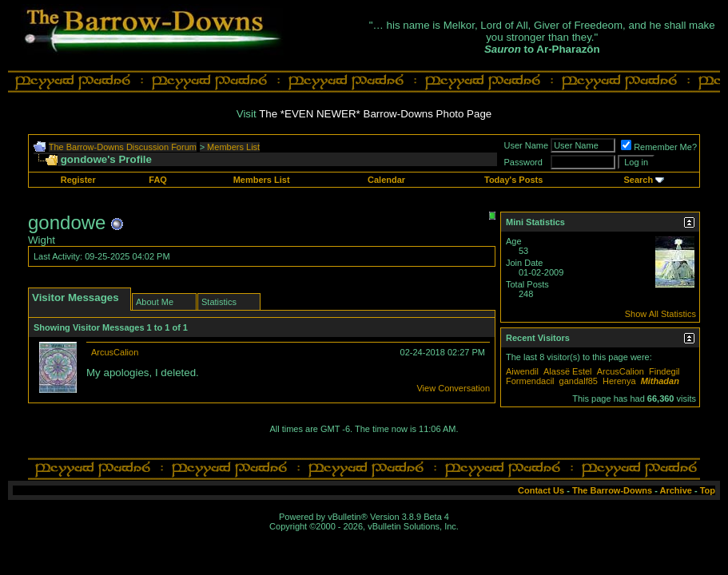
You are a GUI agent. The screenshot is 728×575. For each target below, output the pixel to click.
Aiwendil (522, 371)
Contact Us (541, 490)
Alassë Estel (568, 371)
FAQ (158, 180)
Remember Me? (659, 147)
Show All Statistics (660, 314)
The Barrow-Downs (612, 490)
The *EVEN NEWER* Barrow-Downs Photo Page (375, 114)
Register (78, 180)
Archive (676, 490)
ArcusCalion (115, 352)
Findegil (664, 371)
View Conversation (453, 388)
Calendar (386, 180)
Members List (233, 147)
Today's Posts (513, 180)
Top (708, 490)
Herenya (619, 381)
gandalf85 (579, 381)
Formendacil (530, 381)
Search (638, 180)
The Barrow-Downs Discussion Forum (123, 147)
